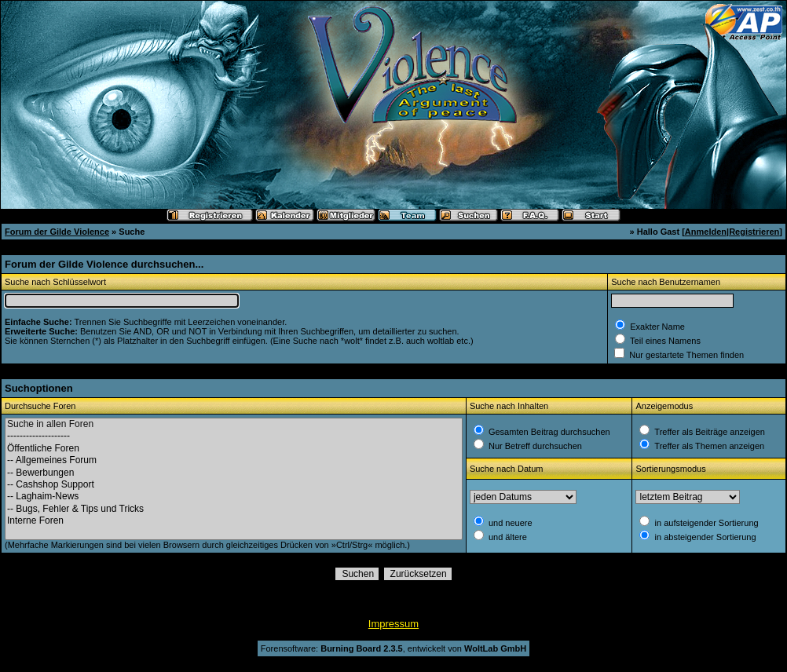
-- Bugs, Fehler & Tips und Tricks (234, 509)
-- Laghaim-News (234, 497)
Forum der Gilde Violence (57, 232)
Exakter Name (656, 327)
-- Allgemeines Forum (234, 460)
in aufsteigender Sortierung (705, 523)
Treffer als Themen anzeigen (708, 446)
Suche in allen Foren (234, 424)
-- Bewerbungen (234, 473)
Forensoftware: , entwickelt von (393, 648)
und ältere (507, 537)
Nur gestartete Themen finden (685, 355)
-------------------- (234, 436)
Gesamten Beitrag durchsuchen (548, 432)
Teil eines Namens (664, 341)
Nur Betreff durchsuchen (534, 446)
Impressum (393, 624)
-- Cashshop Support (234, 485)
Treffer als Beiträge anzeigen (708, 432)
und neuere (509, 523)
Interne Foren (234, 521)
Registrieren (754, 232)
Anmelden (706, 232)
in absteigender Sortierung (704, 537)
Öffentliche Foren (234, 449)
